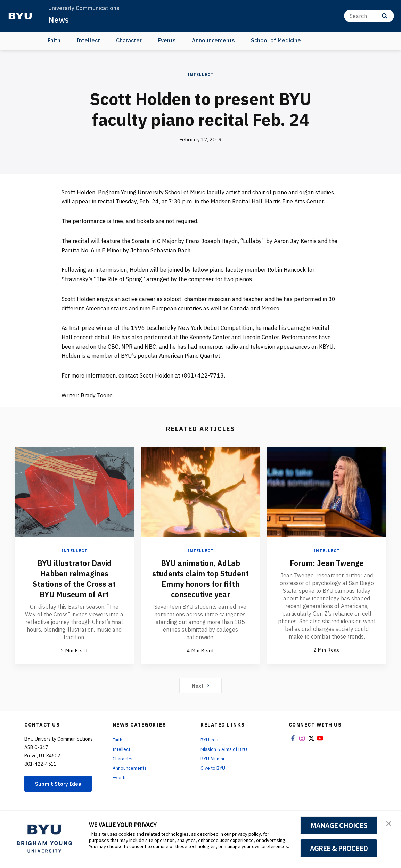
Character (129, 40)
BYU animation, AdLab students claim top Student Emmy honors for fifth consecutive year (200, 583)
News (59, 19)
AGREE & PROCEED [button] (339, 848)
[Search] (369, 16)
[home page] (20, 16)
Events (167, 40)
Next (201, 696)
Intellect (88, 40)
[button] (390, 824)
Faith (54, 40)
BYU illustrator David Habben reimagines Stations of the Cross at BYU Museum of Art (74, 578)
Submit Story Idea (60, 794)
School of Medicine (276, 40)
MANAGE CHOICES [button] (339, 825)
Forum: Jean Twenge (327, 562)
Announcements (213, 40)
